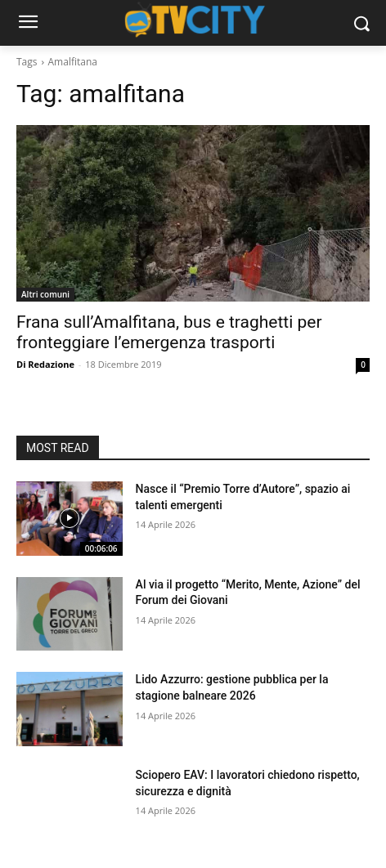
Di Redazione (45, 364)
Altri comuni (45, 294)
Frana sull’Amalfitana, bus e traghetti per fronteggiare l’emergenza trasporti (169, 332)
